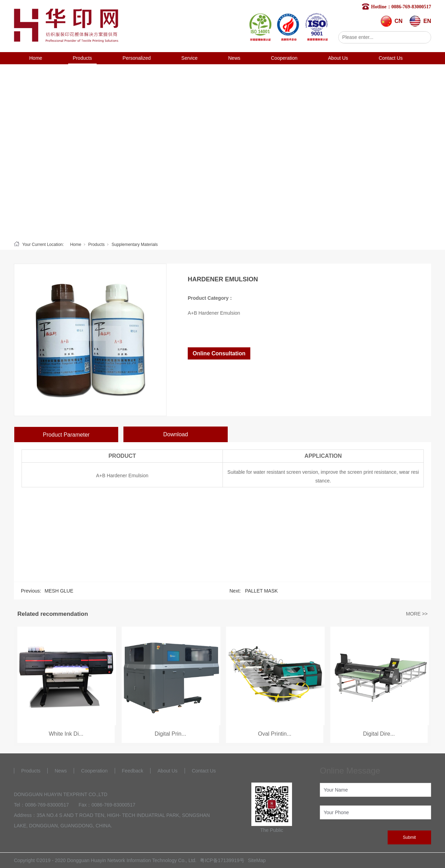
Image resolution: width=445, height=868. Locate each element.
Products (82, 58)
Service (190, 58)
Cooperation (284, 58)
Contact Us (391, 58)
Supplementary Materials (135, 245)
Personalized (137, 58)
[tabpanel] (222, 151)
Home (36, 58)
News (234, 58)
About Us (338, 58)
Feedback (133, 771)
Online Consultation (219, 353)
